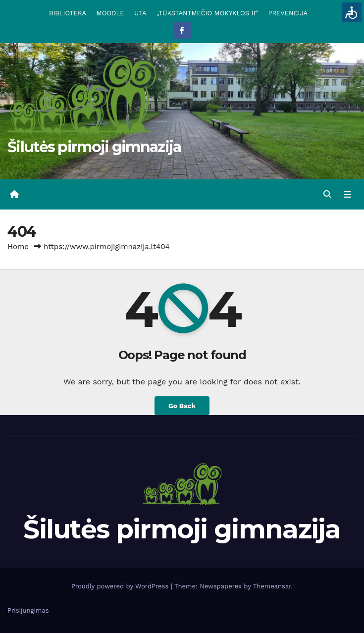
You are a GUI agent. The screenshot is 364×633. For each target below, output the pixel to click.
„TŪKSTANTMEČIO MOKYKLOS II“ (207, 13)
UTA (140, 13)
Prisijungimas (28, 610)
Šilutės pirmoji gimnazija (94, 147)
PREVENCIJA (288, 13)
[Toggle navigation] (347, 195)
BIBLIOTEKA (68, 13)
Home (18, 247)
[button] (327, 194)
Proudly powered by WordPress (121, 586)
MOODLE (110, 13)
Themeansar (272, 586)
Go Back (182, 406)
